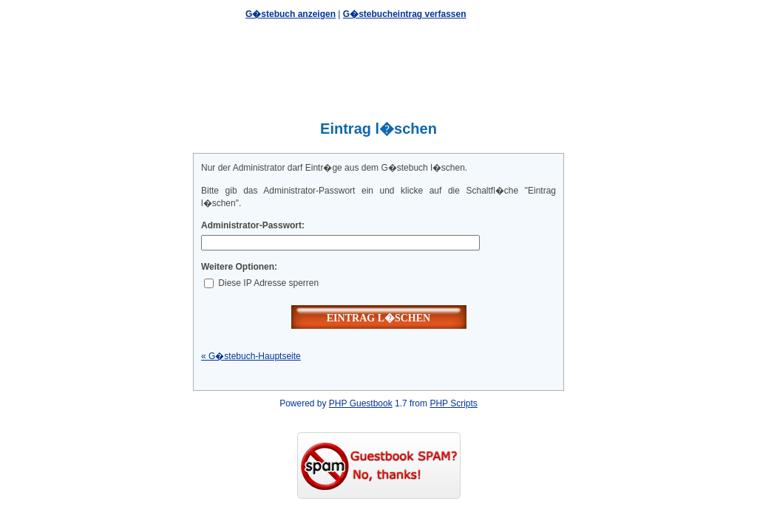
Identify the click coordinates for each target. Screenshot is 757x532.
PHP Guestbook (361, 403)
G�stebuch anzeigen (291, 14)
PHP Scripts (453, 403)
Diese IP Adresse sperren (261, 283)
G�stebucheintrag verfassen (405, 14)
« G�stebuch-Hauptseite (251, 356)
